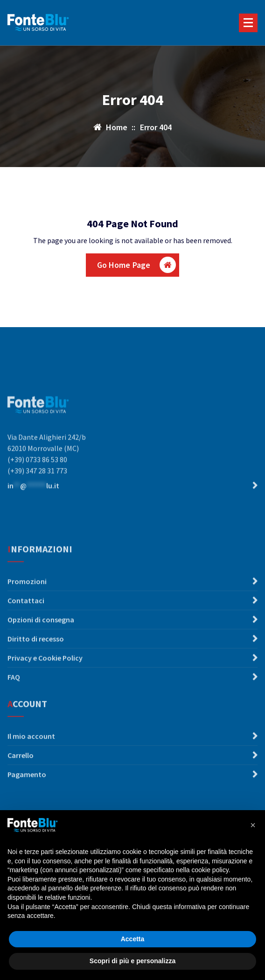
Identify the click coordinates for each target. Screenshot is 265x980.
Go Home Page (137, 265)
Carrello (21, 781)
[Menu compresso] (248, 23)
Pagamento (27, 800)
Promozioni (27, 625)
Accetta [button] (133, 939)
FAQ (14, 721)
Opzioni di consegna (41, 663)
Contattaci (26, 644)
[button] (253, 825)
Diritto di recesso (36, 682)
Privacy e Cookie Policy (45, 701)
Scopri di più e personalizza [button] (132, 961)
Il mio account (31, 762)
